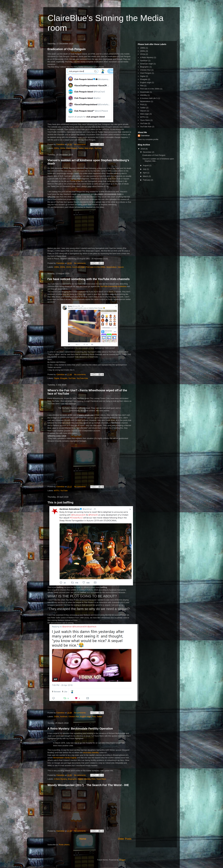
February (147, 180)
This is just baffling (60, 502)
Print (94, 779)
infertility (87, 779)
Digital (57, 378)
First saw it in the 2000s (96, 267)
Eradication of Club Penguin (67, 49)
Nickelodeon (111, 267)
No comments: (80, 144)
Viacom (121, 267)
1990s (57, 267)
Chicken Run (74, 717)
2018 (143, 149)
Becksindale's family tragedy (65, 758)
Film (94, 717)
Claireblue (145, 136)
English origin (86, 717)
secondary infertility (91, 753)
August (146, 165)
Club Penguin (72, 148)
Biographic (72, 779)
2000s (57, 148)
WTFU (57, 491)
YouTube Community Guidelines (113, 286)
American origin (79, 267)
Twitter (81, 148)
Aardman (64, 717)
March (146, 176)
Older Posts (125, 839)
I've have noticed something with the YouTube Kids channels (89, 279)
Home (83, 839)
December (147, 152)
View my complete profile (148, 139)
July (145, 169)
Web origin (89, 148)
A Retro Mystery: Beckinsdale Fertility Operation (80, 729)
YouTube (98, 148)
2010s (63, 148)
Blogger (122, 860)
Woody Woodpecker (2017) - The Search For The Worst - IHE (88, 785)
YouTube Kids (82, 378)
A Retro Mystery (60, 779)
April (145, 173)
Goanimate (145, 92)
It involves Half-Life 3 (149, 98)
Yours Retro (101, 779)
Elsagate (64, 378)
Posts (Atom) (64, 845)
